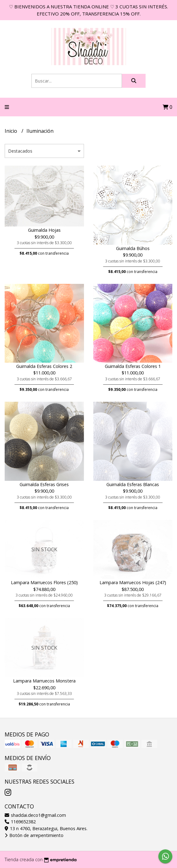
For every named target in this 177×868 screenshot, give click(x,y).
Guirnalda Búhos (133, 248)
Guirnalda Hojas (44, 230)
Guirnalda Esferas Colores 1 (133, 366)
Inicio (12, 131)
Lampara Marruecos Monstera (44, 681)
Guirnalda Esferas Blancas (133, 484)
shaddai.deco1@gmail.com (35, 815)
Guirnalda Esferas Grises (44, 484)
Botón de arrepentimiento (34, 835)
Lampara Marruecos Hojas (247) (133, 582)
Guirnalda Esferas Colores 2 (44, 366)
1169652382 (20, 822)
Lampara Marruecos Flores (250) (44, 582)
